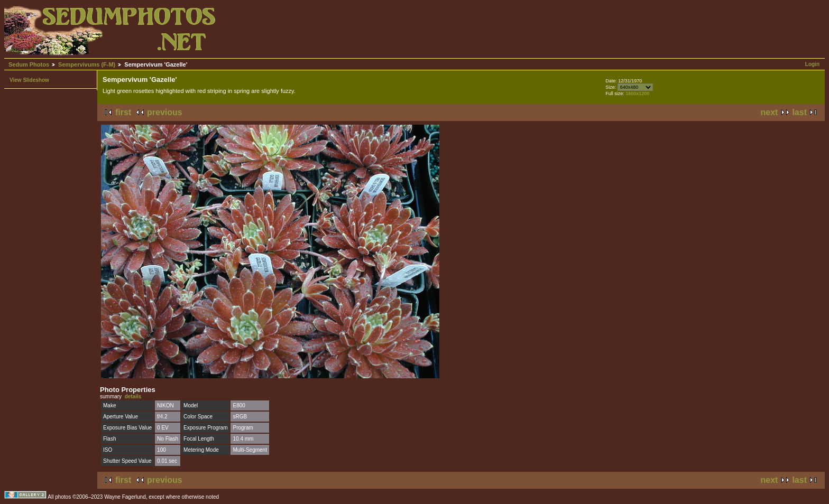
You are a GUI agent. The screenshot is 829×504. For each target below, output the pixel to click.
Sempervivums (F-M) (87, 64)
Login (812, 64)
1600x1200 (637, 94)
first (123, 112)
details (133, 396)
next (770, 112)
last (799, 112)
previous (165, 112)
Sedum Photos (29, 64)
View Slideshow (29, 80)
